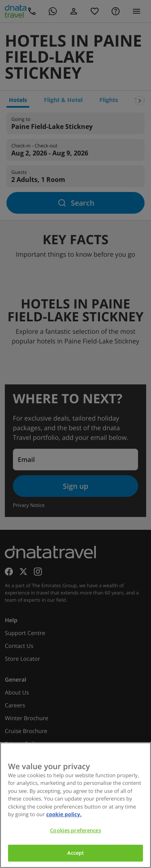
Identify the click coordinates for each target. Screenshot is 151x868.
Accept (76, 853)
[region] (75, 805)
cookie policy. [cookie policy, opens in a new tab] (64, 814)
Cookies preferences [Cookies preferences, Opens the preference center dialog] (75, 830)
